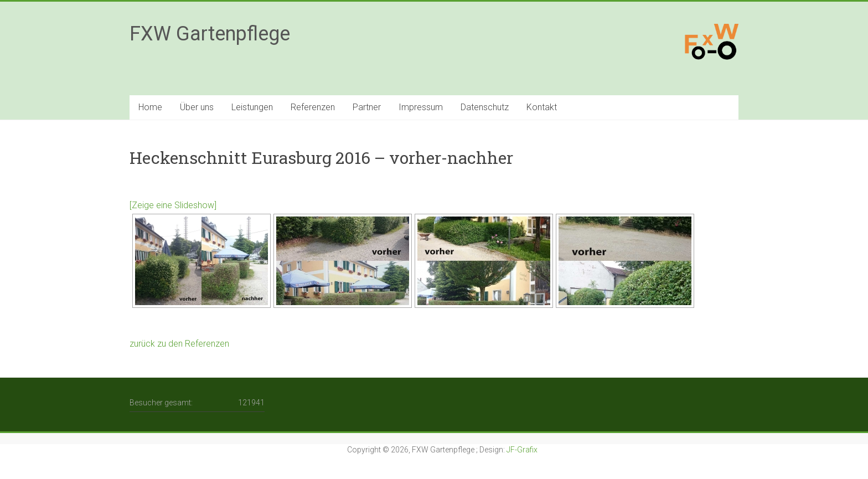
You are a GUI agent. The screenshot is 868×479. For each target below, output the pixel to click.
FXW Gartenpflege (210, 34)
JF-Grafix (522, 450)
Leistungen (252, 107)
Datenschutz (485, 107)
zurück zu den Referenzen (180, 344)
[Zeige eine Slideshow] (173, 205)
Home (150, 107)
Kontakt (542, 107)
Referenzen (313, 107)
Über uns (197, 107)
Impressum (421, 107)
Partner (367, 107)
